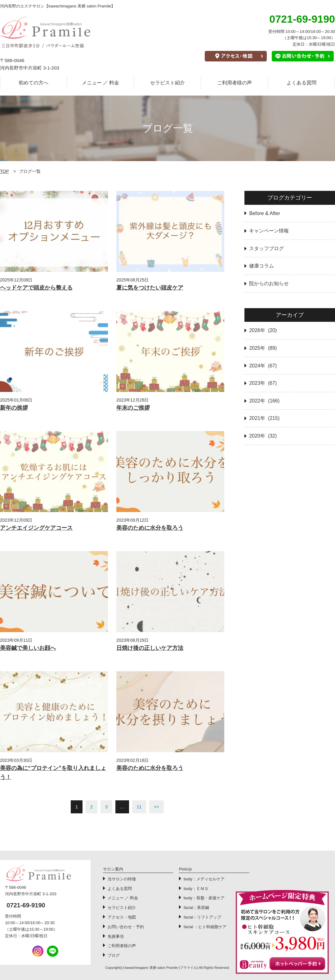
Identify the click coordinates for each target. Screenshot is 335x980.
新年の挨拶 (14, 408)
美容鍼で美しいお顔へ (28, 648)
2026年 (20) (263, 330)
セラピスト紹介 (167, 83)
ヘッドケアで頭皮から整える (36, 288)
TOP (4, 171)
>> (156, 807)
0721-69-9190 (26, 905)
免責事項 (116, 936)
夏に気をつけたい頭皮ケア (150, 288)
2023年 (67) (263, 383)
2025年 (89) (263, 348)
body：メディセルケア (204, 879)
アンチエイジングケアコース (36, 528)
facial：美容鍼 (196, 908)
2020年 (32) (263, 436)
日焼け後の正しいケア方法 (150, 648)
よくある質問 (301, 83)
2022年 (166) (264, 401)
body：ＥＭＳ (196, 889)
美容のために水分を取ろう (150, 528)
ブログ (114, 955)
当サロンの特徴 (122, 879)
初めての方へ (33, 83)
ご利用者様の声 (234, 83)
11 (139, 807)
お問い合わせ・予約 (126, 927)
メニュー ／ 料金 (101, 83)
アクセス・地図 (122, 917)
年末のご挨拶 (133, 408)
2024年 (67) (263, 366)
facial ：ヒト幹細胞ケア (205, 927)
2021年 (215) (264, 418)
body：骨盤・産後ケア (204, 898)
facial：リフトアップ (202, 917)
